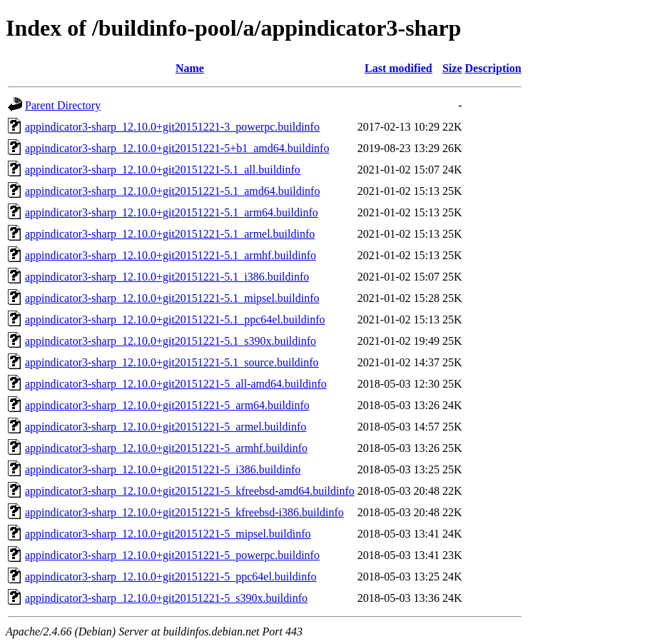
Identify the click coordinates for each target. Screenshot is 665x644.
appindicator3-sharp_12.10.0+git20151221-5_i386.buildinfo (163, 469)
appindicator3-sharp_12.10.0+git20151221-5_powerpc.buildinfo (172, 555)
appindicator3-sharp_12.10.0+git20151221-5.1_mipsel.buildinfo (172, 298)
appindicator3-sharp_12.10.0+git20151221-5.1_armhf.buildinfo (171, 255)
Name (190, 68)
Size (452, 68)
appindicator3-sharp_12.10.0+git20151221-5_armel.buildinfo (166, 427)
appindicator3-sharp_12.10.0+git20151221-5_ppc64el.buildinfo (171, 577)
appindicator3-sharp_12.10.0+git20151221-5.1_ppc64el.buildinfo (175, 320)
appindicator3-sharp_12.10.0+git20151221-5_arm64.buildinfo (167, 405)
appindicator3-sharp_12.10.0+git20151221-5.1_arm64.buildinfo (172, 212)
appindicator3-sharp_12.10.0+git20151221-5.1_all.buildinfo (163, 170)
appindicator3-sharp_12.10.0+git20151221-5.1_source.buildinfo (172, 362)
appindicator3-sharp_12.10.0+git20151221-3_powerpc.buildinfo (172, 127)
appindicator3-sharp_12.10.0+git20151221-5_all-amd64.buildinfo (176, 384)
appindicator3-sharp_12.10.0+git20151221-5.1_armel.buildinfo (170, 234)
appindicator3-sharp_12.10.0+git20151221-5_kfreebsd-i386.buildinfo (184, 512)
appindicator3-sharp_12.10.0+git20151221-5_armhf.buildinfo (166, 448)
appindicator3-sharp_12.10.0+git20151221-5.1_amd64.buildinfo (172, 191)
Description (493, 68)
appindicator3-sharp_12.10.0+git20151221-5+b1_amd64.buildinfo (177, 148)
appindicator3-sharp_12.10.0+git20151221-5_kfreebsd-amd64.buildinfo (190, 491)
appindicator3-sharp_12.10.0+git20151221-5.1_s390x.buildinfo (171, 341)
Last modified (399, 68)
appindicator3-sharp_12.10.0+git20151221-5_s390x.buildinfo (166, 598)
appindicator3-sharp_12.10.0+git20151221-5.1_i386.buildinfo (167, 277)
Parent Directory (63, 105)
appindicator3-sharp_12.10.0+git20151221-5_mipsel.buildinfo (168, 534)
